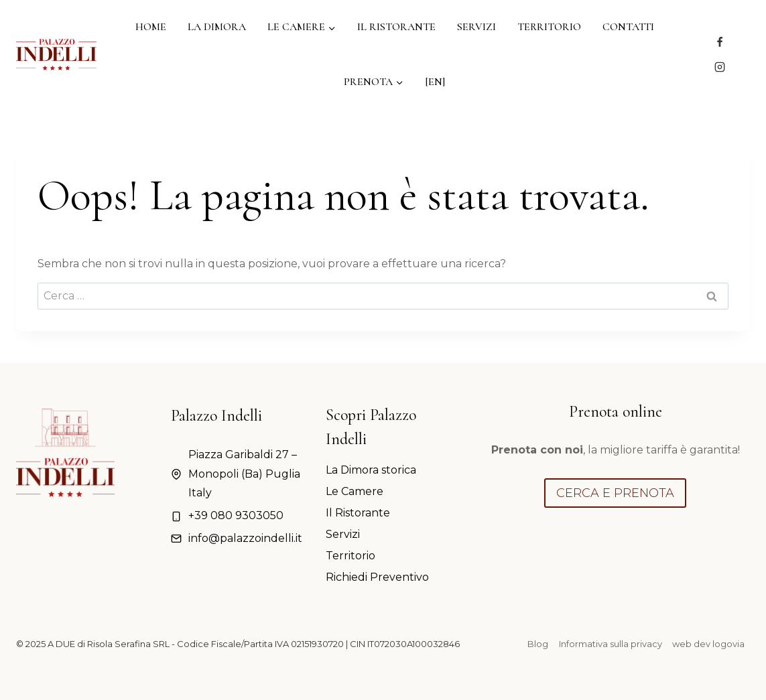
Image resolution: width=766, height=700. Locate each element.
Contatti (628, 27)
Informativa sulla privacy (611, 644)
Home (151, 27)
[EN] (435, 82)
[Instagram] (720, 67)
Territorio (549, 27)
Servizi (476, 27)
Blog (538, 644)
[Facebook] (720, 42)
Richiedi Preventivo (377, 577)
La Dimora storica (371, 470)
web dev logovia (708, 644)
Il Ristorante (396, 27)
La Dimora (217, 27)
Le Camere (355, 491)
